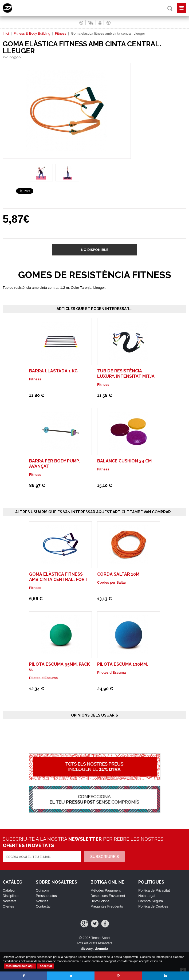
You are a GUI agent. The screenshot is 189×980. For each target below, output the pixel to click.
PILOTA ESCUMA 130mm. (123, 664)
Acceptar (46, 966)
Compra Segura (151, 901)
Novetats (9, 901)
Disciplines (11, 896)
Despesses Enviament (108, 896)
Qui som (42, 890)
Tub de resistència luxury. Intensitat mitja (126, 374)
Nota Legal (147, 896)
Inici (6, 33)
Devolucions (100, 901)
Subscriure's (105, 857)
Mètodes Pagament (106, 890)
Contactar (43, 906)
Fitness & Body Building (32, 33)
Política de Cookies (153, 906)
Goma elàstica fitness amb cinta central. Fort (58, 577)
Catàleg (9, 890)
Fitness (61, 33)
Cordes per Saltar (112, 582)
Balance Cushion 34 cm (124, 461)
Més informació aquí (20, 966)
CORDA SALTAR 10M (118, 574)
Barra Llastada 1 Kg (53, 371)
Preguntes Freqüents (107, 906)
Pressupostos (46, 896)
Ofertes (8, 906)
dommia (101, 948)
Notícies (42, 901)
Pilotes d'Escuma (43, 678)
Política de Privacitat (154, 890)
